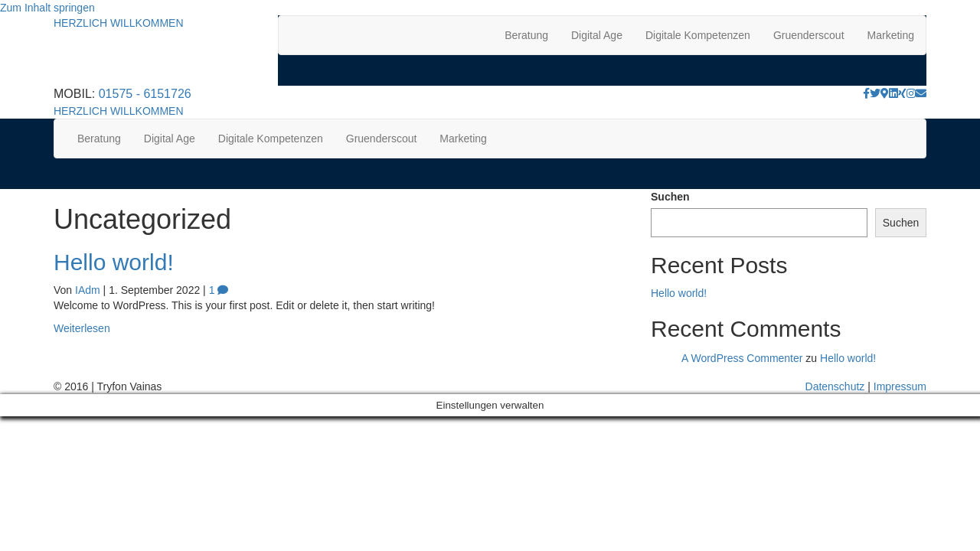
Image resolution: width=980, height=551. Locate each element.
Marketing (891, 35)
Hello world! (114, 262)
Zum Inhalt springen (47, 8)
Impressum (900, 386)
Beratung (526, 35)
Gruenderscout (809, 35)
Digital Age (597, 35)
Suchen (670, 197)
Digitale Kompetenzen (698, 35)
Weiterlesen (82, 328)
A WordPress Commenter (742, 358)
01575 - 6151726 (145, 94)
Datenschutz (835, 386)
